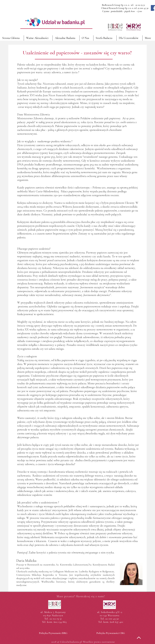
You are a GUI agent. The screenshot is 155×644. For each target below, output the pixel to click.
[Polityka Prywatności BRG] (53, 633)
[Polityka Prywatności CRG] (111, 633)
